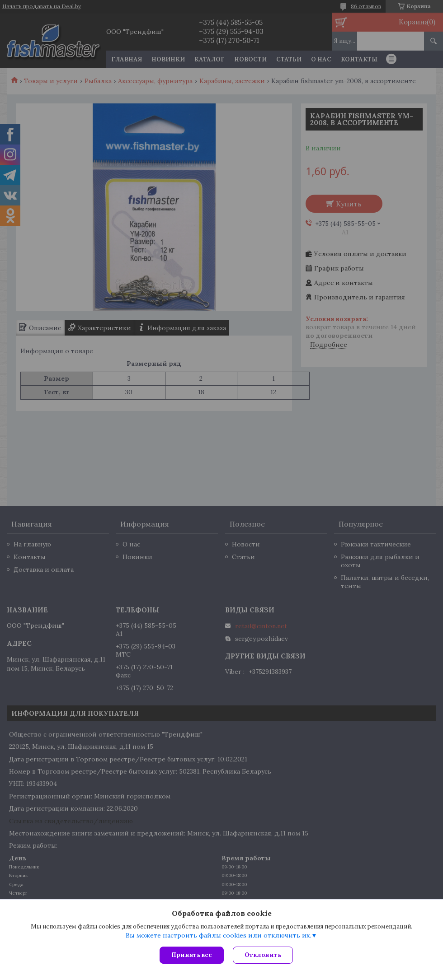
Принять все (192, 955)
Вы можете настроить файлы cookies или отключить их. (218, 935)
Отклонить (263, 955)
